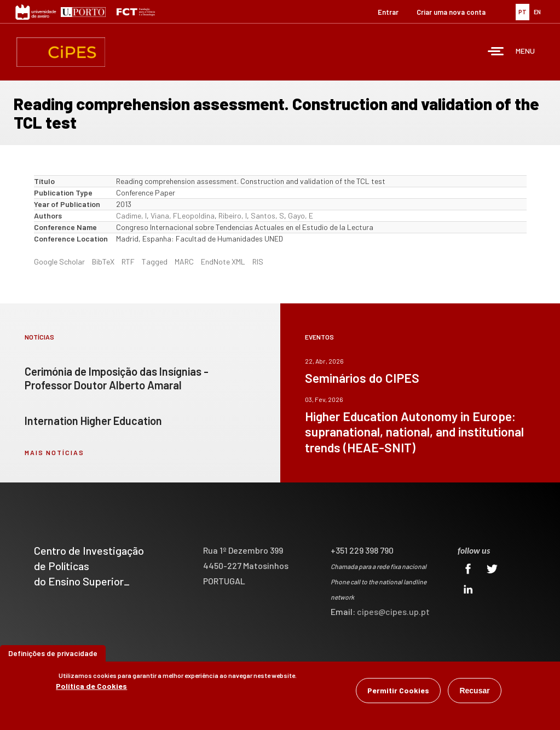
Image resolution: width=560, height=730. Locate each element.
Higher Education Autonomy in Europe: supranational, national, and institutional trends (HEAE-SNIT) (414, 432)
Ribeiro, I (233, 215)
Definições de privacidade (53, 654)
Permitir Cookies (398, 691)
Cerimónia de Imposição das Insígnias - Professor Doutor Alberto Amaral (117, 378)
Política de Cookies (91, 687)
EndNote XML (223, 261)
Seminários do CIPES (362, 378)
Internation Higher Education (93, 421)
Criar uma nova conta (451, 12)
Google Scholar (59, 261)
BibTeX (103, 261)
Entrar (388, 12)
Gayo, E (301, 215)
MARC (184, 261)
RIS (258, 261)
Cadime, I (131, 215)
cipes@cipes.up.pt (393, 611)
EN (537, 12)
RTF (128, 261)
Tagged (155, 261)
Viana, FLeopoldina (183, 215)
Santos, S (267, 215)
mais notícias (54, 452)
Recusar (474, 692)
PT (523, 12)
